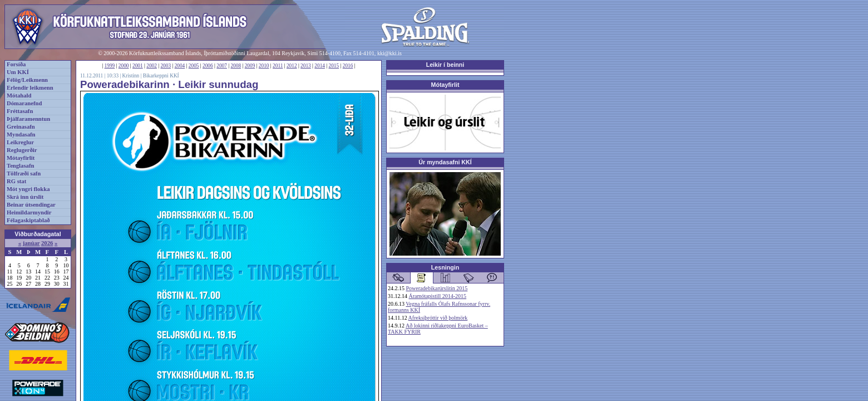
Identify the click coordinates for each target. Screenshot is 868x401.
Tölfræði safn (24, 173)
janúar (31, 243)
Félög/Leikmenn (27, 80)
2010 (264, 66)
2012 (292, 66)
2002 (152, 66)
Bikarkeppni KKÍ (161, 76)
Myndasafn (21, 135)
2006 (208, 66)
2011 (278, 66)
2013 (306, 66)
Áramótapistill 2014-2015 (438, 296)
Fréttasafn (20, 111)
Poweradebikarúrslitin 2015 (437, 288)
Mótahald (19, 96)
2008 (236, 66)
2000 (124, 66)
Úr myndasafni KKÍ (445, 162)
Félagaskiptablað (28, 220)
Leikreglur (20, 142)
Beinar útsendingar (31, 205)
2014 (320, 66)
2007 (222, 66)
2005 (194, 66)
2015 (334, 66)
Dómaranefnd (24, 103)
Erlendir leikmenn (30, 88)
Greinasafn (21, 127)
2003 (166, 66)
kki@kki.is (389, 53)
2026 (47, 243)
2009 (250, 66)
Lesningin (445, 267)
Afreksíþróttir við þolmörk (438, 318)
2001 (138, 66)
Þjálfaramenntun (28, 119)
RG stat (16, 181)
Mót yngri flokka (28, 189)
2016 (348, 66)
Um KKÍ (18, 72)
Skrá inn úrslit (25, 197)
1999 (110, 66)
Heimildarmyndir (29, 212)
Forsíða (16, 64)
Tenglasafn (20, 166)
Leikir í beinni (445, 65)
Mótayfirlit (21, 158)
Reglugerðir (22, 150)
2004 (180, 66)
